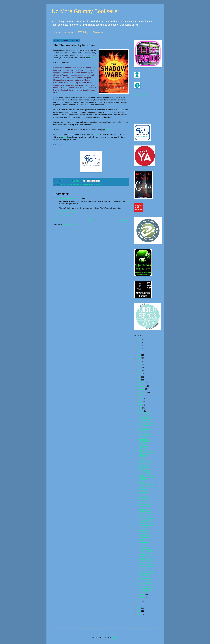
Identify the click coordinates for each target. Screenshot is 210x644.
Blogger (115, 638)
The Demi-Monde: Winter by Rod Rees (145, 537)
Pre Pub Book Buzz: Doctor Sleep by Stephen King (145, 419)
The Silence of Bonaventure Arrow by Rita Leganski (146, 518)
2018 (139, 364)
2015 (139, 374)
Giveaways (98, 32)
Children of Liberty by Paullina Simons (146, 561)
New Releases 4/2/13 (146, 414)
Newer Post (58, 221)
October (142, 389)
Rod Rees (63, 184)
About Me (69, 32)
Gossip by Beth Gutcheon (144, 531)
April (140, 408)
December (142, 383)
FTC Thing (83, 32)
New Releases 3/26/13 (143, 447)
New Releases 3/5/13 (146, 584)
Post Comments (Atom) (72, 224)
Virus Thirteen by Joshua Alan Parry (146, 461)
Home (57, 32)
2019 (139, 361)
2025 (139, 342)
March (141, 411)
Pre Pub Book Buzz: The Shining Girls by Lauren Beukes (146, 550)
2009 (139, 611)
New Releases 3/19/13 (143, 493)
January (142, 598)
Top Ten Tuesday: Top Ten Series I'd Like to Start (146, 567)
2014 (139, 377)
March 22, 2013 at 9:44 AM (69, 211)
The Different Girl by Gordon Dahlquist (145, 555)
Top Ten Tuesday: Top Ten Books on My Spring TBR (146, 525)
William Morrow (95, 184)
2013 (139, 380)
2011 (139, 605)
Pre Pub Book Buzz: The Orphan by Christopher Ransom (145, 454)
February (142, 595)
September (143, 392)
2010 (139, 608)
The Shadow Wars (73, 184)
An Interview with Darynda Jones (145, 580)
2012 (139, 602)
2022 (139, 352)
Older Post (124, 221)
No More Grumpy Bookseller (86, 11)
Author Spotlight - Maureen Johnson (146, 505)
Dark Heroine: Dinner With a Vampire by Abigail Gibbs (146, 574)
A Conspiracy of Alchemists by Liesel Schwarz (145, 511)
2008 (139, 614)
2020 (139, 358)
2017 (139, 368)
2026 (139, 339)
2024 (139, 346)
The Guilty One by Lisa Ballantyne (145, 435)
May (140, 405)
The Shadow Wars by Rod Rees (146, 488)
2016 (139, 371)
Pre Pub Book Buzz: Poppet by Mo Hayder (145, 499)
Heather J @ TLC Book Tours (71, 198)
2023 (139, 349)
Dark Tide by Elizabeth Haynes (145, 483)
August (141, 395)
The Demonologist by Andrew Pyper (146, 471)
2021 (139, 355)
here (92, 58)
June (140, 402)
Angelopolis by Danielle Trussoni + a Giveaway (146, 441)
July (140, 398)
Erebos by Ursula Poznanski (144, 466)
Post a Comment (63, 216)
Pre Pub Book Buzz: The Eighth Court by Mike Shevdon (145, 589)
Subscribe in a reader (142, 94)
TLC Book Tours (84, 184)
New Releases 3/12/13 (143, 543)
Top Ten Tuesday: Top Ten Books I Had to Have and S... (146, 477)
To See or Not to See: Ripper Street (146, 425)
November (142, 386)
